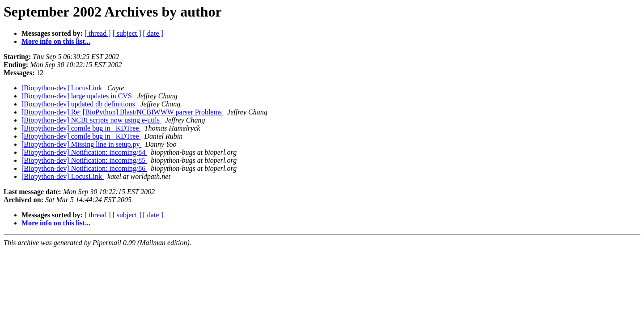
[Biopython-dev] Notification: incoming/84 (84, 152)
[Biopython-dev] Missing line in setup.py (81, 144)
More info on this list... (56, 41)
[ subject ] (127, 33)
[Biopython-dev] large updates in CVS (78, 96)
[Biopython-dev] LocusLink (63, 88)
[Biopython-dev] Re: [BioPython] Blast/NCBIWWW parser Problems (123, 112)
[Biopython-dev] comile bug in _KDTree (81, 128)
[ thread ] (98, 33)
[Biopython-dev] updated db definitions (79, 104)
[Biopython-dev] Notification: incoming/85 (84, 160)
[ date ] (153, 33)
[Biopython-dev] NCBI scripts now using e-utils (91, 120)
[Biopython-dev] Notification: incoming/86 (84, 168)
